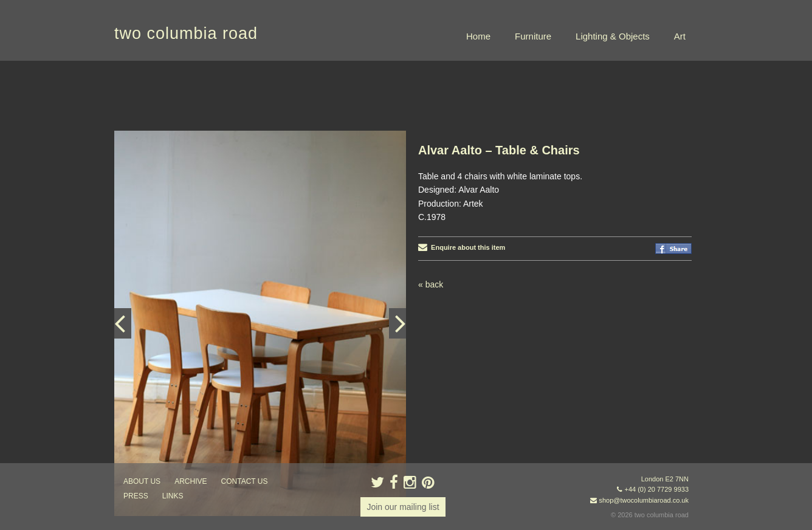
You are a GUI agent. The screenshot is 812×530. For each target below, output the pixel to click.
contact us (245, 481)
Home (478, 36)
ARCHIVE (191, 481)
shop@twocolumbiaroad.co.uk (644, 500)
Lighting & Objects (613, 36)
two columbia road (186, 33)
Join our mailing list (403, 507)
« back (431, 284)
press (136, 496)
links (173, 496)
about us (142, 481)
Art (680, 36)
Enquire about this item (462, 247)
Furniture (533, 36)
